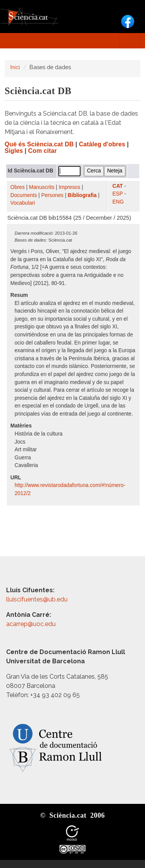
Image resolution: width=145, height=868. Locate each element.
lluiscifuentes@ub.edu (38, 599)
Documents (24, 195)
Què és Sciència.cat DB (39, 144)
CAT (118, 186)
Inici (15, 67)
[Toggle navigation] (130, 41)
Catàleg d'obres (102, 144)
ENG (118, 202)
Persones (53, 195)
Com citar (42, 151)
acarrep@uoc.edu (31, 624)
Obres (17, 187)
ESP (118, 194)
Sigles (14, 151)
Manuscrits (42, 187)
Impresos (69, 187)
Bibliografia (82, 195)
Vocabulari (23, 203)
